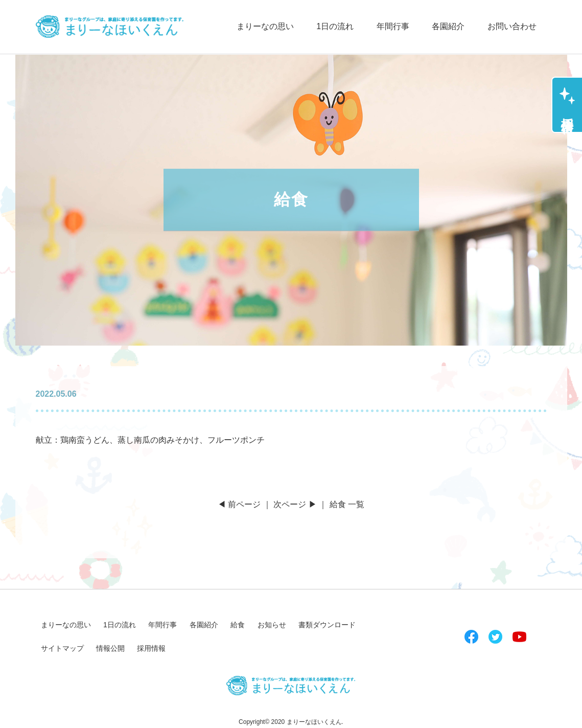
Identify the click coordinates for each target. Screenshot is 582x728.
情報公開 (110, 648)
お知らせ (272, 625)
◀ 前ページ (239, 504)
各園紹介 (448, 26)
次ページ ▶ (295, 504)
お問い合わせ (512, 26)
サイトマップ (62, 648)
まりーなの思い (265, 26)
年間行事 (393, 26)
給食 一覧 (347, 504)
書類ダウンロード (327, 625)
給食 (238, 625)
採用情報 (567, 111)
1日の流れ (335, 26)
